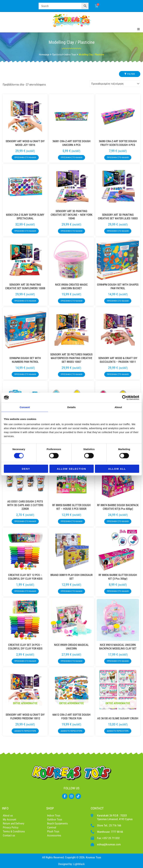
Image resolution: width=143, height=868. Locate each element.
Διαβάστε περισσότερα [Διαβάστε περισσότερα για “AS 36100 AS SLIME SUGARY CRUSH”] (118, 731)
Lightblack (79, 864)
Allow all (117, 469)
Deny (26, 469)
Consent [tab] (25, 407)
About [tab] (118, 407)
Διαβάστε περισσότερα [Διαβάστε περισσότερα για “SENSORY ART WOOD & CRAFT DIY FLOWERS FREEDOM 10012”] (25, 731)
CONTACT (97, 808)
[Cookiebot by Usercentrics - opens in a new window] (125, 397)
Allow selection (72, 469)
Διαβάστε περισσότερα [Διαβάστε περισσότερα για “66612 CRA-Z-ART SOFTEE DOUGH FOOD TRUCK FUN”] (71, 731)
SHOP (50, 808)
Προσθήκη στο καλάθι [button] (25, 157)
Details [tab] (71, 407)
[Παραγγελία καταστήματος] (115, 84)
